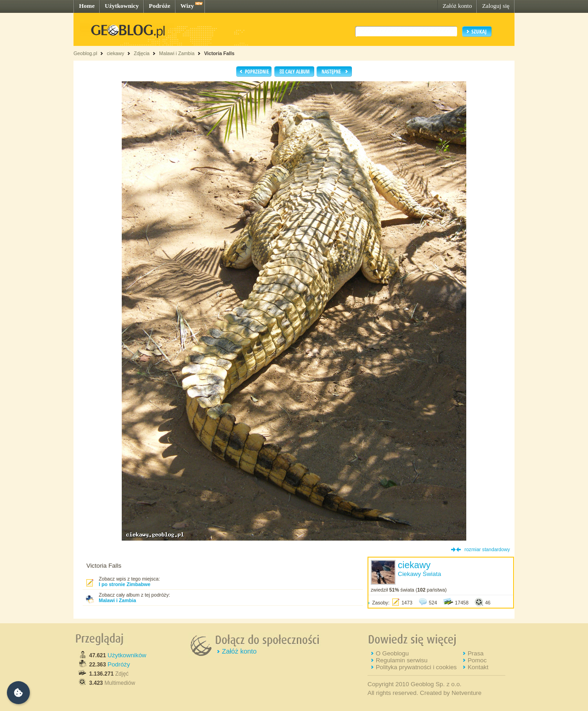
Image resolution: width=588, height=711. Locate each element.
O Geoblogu (392, 653)
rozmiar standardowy (487, 549)
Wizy (187, 6)
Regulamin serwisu (402, 660)
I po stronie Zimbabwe (125, 584)
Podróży (119, 664)
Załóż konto (457, 6)
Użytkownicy (122, 6)
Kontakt (478, 667)
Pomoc (477, 660)
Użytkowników (127, 655)
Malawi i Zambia (177, 53)
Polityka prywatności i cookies (416, 667)
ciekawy (115, 53)
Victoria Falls (219, 53)
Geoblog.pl (85, 53)
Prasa (476, 653)
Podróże (160, 6)
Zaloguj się (496, 6)
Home (87, 6)
